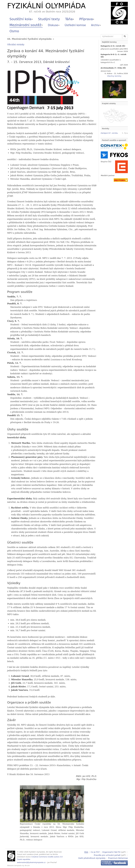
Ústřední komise (75, 25)
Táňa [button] (69, 19)
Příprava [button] (87, 19)
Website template (14, 865)
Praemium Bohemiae (118, 858)
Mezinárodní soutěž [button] (26, 25)
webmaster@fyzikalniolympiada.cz (31, 862)
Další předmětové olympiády (92, 858)
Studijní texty (49, 19)
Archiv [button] (96, 25)
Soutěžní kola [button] (21, 19)
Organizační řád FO (111, 852)
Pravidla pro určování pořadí (107, 855)
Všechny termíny (114, 76)
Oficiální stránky (16, 45)
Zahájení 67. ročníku (109, 133)
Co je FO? (95, 852)
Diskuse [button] (54, 25)
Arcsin (27, 865)
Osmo (14, 31)
